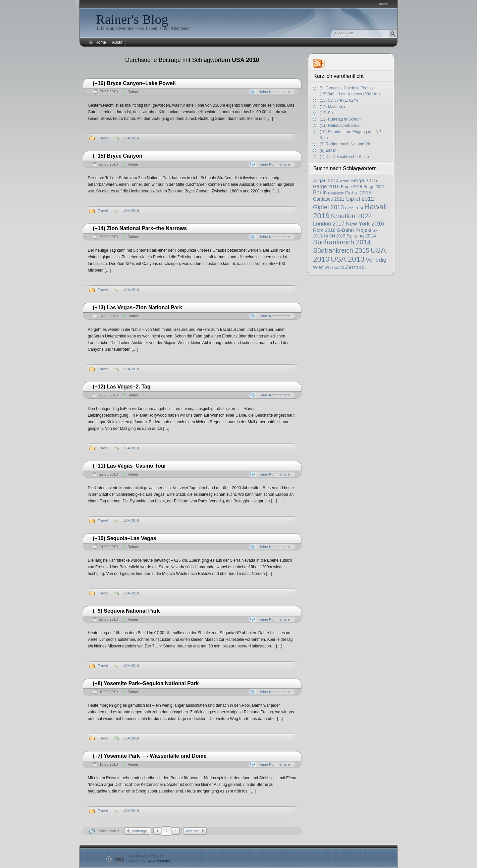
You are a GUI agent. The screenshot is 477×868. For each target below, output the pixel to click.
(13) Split (328, 113)
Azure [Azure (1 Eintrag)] (344, 181)
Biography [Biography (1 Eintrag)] (336, 193)
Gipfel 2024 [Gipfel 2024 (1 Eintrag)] (354, 208)
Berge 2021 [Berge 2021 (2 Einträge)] (374, 187)
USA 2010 (131, 138)
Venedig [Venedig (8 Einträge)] (376, 260)
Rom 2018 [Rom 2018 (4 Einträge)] (324, 230)
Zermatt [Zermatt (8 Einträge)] (355, 267)
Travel (103, 138)
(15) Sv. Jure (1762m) (339, 100)
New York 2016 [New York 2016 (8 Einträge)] (365, 224)
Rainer (133, 92)
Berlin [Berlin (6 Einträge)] (320, 192)
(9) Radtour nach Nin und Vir (345, 144)
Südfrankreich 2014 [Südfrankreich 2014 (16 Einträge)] (342, 242)
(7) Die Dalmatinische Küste (344, 157)
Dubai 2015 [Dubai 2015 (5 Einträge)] (358, 193)
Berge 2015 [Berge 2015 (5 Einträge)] (364, 180)
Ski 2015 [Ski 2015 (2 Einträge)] (337, 236)
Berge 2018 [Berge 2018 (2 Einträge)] (352, 187)
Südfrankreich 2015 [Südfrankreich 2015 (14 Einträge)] (341, 250)
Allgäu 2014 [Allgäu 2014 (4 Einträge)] (326, 180)
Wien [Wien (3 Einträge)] (318, 267)
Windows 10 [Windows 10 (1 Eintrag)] (334, 268)
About (383, 4)
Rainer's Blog (132, 19)
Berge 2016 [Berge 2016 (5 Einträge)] (326, 186)
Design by (150, 861)
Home (101, 42)
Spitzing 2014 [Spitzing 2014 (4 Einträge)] (361, 236)
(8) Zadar (328, 150)
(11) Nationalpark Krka (340, 126)
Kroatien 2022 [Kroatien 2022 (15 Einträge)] (351, 216)
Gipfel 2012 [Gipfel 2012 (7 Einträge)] (360, 199)
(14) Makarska (332, 107)
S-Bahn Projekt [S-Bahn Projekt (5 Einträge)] (354, 230)
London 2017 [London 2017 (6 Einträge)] (329, 224)
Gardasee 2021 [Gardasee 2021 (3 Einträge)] (329, 199)
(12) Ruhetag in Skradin (341, 119)
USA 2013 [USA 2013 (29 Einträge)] (347, 259)
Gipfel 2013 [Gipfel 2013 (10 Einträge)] (328, 207)
